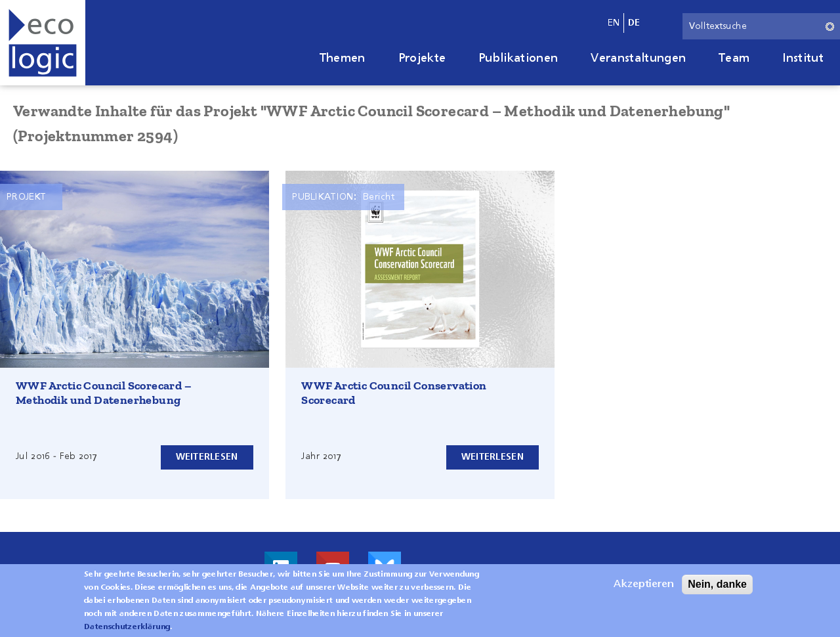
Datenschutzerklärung (127, 630)
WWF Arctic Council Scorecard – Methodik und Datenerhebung (104, 393)
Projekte (422, 58)
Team (734, 58)
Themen (343, 58)
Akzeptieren (644, 587)
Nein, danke (717, 587)
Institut (803, 58)
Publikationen (518, 58)
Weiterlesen (207, 457)
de (634, 23)
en (614, 23)
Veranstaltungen (638, 58)
